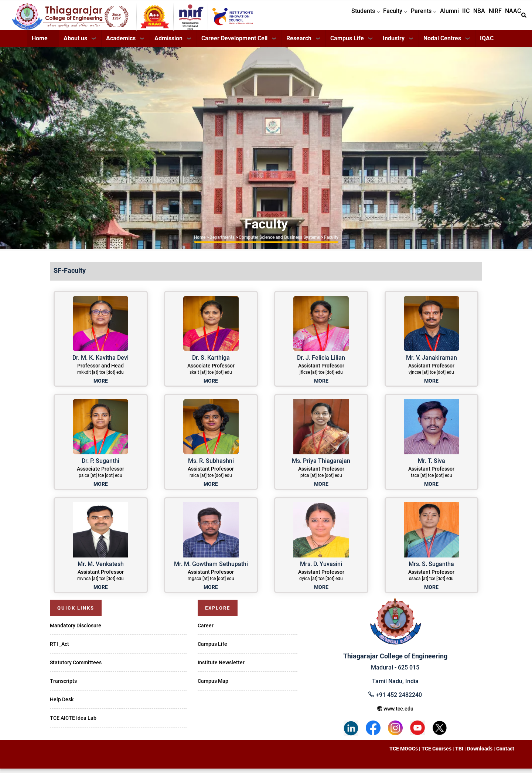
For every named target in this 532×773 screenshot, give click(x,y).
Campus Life (347, 43)
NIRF (489, 17)
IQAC (487, 43)
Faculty (370, 17)
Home (40, 43)
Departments (222, 242)
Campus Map (213, 685)
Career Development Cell (234, 43)
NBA (470, 17)
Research (299, 43)
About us (75, 43)
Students (337, 17)
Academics (121, 43)
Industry (394, 43)
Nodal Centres (442, 43)
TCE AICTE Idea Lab (73, 722)
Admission (168, 43)
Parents (403, 17)
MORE (101, 385)
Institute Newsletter (221, 667)
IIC (453, 17)
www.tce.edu (395, 713)
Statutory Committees (76, 667)
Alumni (432, 17)
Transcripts (63, 685)
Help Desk (62, 704)
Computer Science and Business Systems (279, 242)
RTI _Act (59, 648)
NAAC (511, 17)
